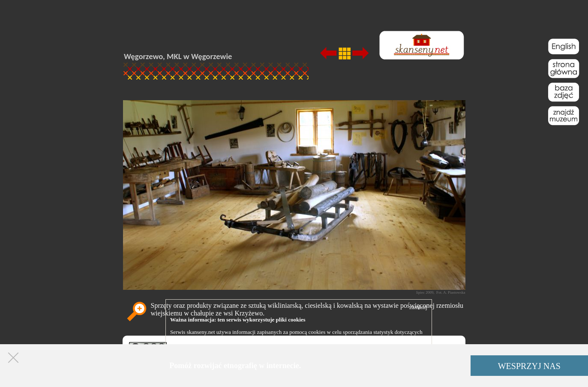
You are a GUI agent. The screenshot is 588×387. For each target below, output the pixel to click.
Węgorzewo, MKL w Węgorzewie (178, 56)
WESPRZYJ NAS (529, 366)
